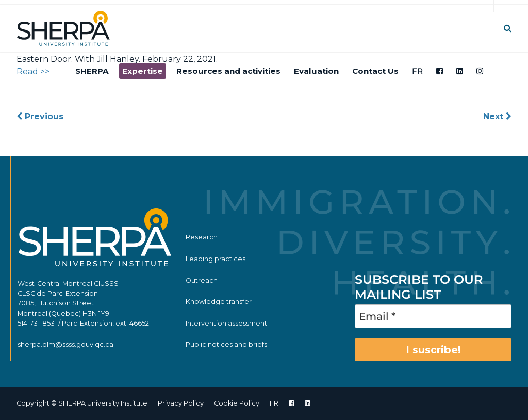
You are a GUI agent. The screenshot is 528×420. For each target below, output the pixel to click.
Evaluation (316, 71)
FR (417, 71)
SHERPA (92, 71)
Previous (40, 116)
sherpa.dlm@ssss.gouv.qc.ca (65, 344)
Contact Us (375, 71)
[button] (508, 28)
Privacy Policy (181, 403)
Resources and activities (228, 71)
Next (497, 116)
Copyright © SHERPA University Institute (82, 403)
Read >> (33, 71)
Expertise (143, 71)
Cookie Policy (237, 403)
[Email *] (433, 316)
